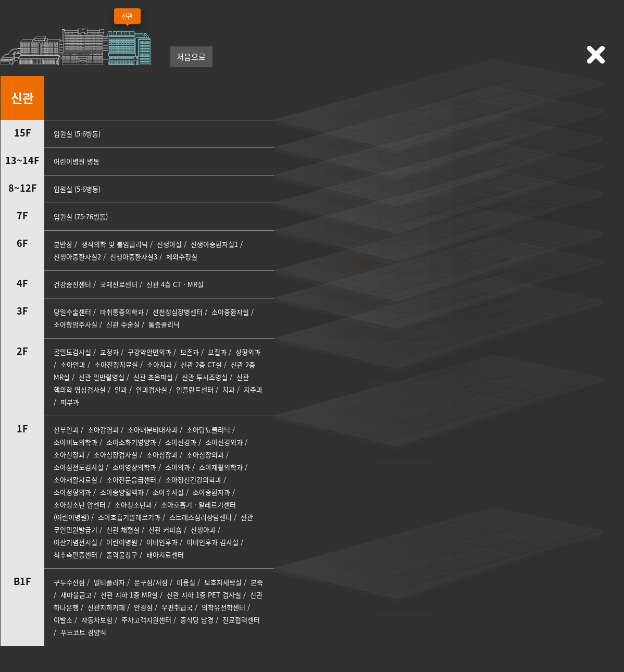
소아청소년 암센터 (80, 505)
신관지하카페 (106, 607)
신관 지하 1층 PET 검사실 (204, 595)
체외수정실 (182, 257)
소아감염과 (103, 430)
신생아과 (203, 530)
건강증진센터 (72, 284)
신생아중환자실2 (77, 257)
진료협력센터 (241, 620)
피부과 (70, 402)
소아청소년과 (133, 505)
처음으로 (191, 57)
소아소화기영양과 (131, 442)
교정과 (109, 352)
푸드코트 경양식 (83, 632)
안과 (121, 389)
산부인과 (66, 430)
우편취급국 (177, 607)
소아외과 (178, 467)
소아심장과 (162, 455)
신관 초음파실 (153, 377)
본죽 (257, 582)
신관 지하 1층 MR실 (129, 595)
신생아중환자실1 (214, 244)
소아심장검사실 (116, 455)
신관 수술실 (123, 324)
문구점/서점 (151, 582)
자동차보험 (97, 620)
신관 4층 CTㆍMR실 (175, 284)
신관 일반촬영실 (102, 377)
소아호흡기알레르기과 (129, 517)
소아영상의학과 (134, 467)
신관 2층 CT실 (201, 364)
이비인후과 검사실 (213, 542)
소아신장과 (69, 455)
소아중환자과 (211, 492)
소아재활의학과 (221, 467)
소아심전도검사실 (79, 467)
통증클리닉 (164, 324)
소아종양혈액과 (122, 492)
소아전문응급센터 (131, 480)
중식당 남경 (197, 620)
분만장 (63, 244)
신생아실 (169, 244)
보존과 (190, 352)
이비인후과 (162, 542)
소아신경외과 (224, 442)
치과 (229, 389)
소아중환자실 (230, 312)
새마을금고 (76, 595)
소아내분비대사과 (153, 430)
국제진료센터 (119, 284)
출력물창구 (122, 555)
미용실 (186, 582)
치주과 (253, 389)
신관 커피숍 (165, 530)
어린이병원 (122, 542)
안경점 (143, 607)
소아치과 (159, 364)
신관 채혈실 (123, 530)
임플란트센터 (196, 389)
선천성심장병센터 (178, 312)
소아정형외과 (72, 492)
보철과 (217, 352)
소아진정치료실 (116, 364)
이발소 (63, 620)
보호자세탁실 (223, 582)
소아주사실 (168, 492)
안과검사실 (152, 389)
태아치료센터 (165, 555)
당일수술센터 (72, 312)
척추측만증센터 (76, 555)
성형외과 (248, 352)
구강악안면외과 (149, 352)
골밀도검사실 (72, 352)
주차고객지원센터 (146, 620)
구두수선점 (69, 582)
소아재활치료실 (76, 480)
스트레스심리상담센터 (201, 517)
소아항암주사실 (76, 324)
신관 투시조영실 (205, 377)
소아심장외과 (205, 455)
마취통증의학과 (122, 312)
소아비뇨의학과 (76, 442)
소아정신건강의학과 (193, 480)
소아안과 (73, 364)
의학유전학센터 (223, 607)
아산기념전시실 (76, 542)
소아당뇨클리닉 (208, 430)
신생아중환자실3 (134, 257)
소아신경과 (181, 442)
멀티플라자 (109, 582)
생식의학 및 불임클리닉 (115, 244)
